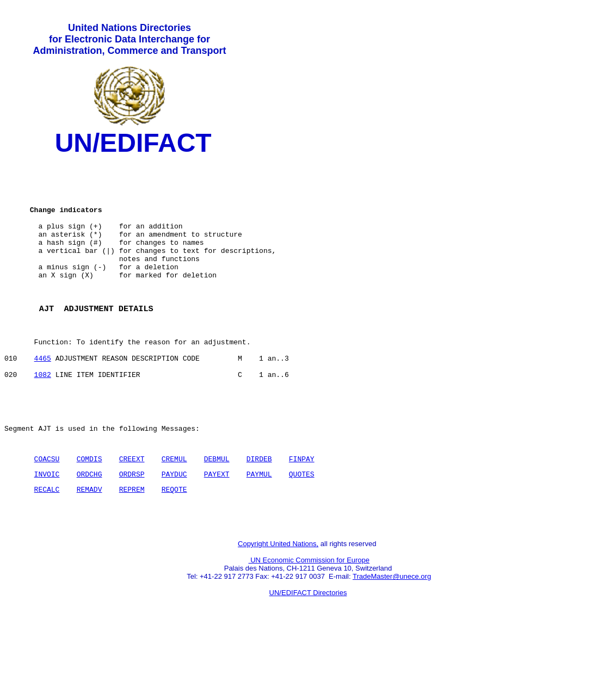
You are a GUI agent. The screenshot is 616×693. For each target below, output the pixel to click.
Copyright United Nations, (278, 604)
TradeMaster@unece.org (392, 636)
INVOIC (47, 527)
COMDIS (90, 510)
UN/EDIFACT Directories (308, 652)
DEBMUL (217, 510)
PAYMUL (259, 527)
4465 (43, 397)
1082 (43, 416)
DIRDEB (259, 510)
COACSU (47, 510)
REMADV (90, 544)
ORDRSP (132, 527)
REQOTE (174, 544)
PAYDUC (174, 527)
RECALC (47, 544)
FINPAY (302, 510)
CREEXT (132, 510)
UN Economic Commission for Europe (309, 620)
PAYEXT (217, 527)
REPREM (132, 544)
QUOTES (302, 527)
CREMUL (174, 510)
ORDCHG (90, 527)
